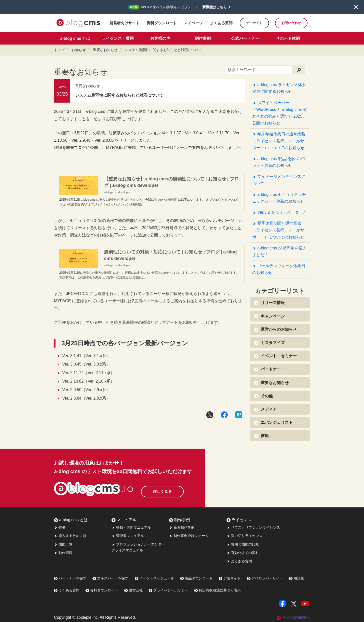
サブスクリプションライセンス (253, 527)
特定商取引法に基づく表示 (217, 590)
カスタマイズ (271, 343)
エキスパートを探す (110, 578)
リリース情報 (271, 303)
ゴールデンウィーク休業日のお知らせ (279, 269)
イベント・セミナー (277, 356)
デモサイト (254, 23)
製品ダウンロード (196, 578)
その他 (265, 396)
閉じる (356, 7)
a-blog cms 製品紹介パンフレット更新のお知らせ (279, 162)
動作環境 (63, 553)
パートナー (269, 369)
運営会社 (133, 590)
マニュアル (124, 520)
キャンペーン (271, 316)
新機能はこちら (214, 7)
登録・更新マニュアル (131, 527)
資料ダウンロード (162, 23)
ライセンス (239, 520)
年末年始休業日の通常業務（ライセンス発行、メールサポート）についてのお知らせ (279, 141)
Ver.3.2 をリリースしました (280, 212)
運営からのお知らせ (277, 330)
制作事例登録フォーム (189, 536)
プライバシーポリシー (168, 590)
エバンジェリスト (275, 423)
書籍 (263, 436)
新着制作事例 (182, 527)
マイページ (193, 23)
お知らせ (79, 50)
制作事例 (203, 38)
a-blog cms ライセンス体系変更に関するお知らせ (279, 88)
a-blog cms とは (75, 38)
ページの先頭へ (293, 617)
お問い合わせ (291, 23)
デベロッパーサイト (265, 578)
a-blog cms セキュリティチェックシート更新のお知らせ (279, 198)
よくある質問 (221, 23)
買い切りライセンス (244, 536)
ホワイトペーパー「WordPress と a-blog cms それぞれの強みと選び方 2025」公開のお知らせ (279, 113)
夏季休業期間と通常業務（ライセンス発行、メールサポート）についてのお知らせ (278, 230)
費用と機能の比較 (243, 544)
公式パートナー (245, 38)
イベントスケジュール (154, 578)
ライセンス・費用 (118, 38)
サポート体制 (288, 38)
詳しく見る (171, 490)
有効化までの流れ (243, 553)
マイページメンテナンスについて (279, 180)
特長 (60, 527)
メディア (267, 409)
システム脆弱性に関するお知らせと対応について (163, 50)
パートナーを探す (70, 578)
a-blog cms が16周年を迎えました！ (279, 251)
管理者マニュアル (128, 536)
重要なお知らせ (105, 50)
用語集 (296, 578)
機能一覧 (63, 544)
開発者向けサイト (124, 23)
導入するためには (70, 536)
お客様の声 (160, 38)
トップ (59, 50)
